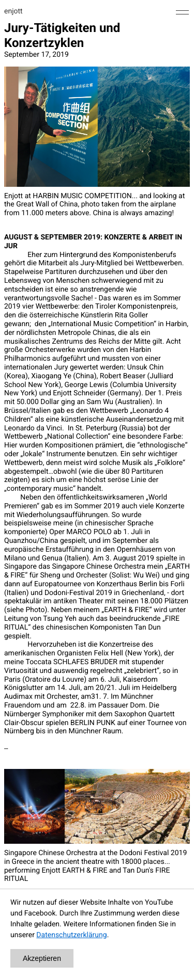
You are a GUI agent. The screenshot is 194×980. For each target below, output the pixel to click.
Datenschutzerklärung (71, 935)
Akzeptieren (42, 958)
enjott (13, 11)
